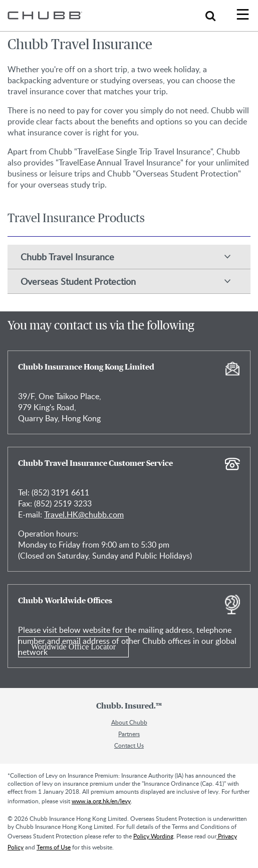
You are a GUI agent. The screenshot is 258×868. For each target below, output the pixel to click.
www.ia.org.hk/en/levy (101, 801)
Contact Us (129, 745)
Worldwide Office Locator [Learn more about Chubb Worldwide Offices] (73, 647)
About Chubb (129, 722)
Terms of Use (54, 847)
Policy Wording (153, 836)
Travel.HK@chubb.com (84, 514)
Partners (129, 734)
